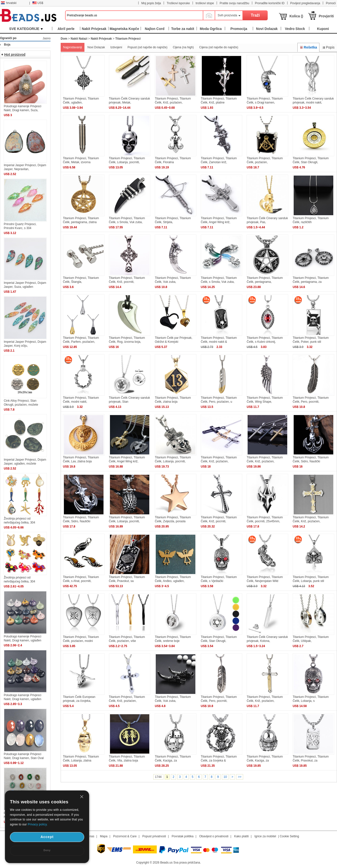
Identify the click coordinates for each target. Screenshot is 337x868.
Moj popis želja (151, 3)
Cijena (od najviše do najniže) (219, 47)
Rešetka (308, 47)
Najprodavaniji (73, 47)
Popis (328, 47)
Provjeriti (326, 16)
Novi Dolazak (96, 47)
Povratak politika (182, 836)
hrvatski (9, 3)
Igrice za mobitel (265, 836)
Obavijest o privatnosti (214, 836)
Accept (47, 837)
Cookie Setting (289, 836)
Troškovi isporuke (178, 3)
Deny (47, 850)
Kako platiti (242, 836)
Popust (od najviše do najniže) (147, 47)
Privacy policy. (38, 824)
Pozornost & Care (125, 836)
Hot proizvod (15, 54)
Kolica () (296, 16)
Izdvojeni (116, 47)
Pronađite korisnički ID (270, 3)
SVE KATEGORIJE (26, 29)
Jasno (47, 38)
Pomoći (331, 3)
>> (240, 777)
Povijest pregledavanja (305, 3)
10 (225, 777)
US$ (38, 3)
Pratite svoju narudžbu (234, 3)
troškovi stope (205, 3)
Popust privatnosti (154, 836)
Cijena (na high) (183, 47)
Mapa (104, 836)
